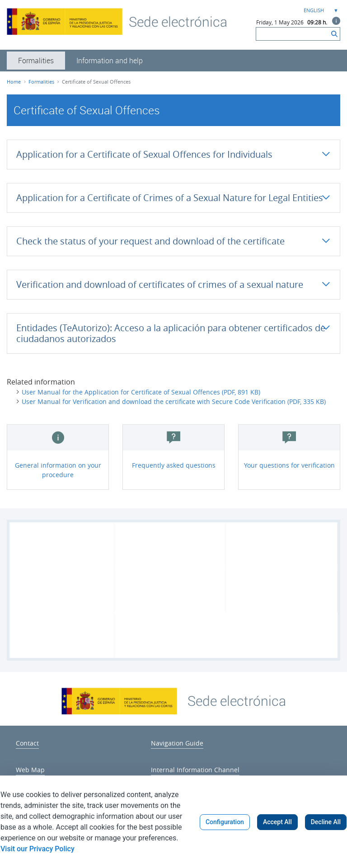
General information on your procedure (58, 470)
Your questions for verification (289, 465)
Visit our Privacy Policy (38, 849)
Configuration (225, 822)
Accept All (277, 822)
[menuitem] (36, 61)
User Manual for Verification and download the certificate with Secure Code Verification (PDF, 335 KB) (174, 401)
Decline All (326, 822)
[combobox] (320, 11)
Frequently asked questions (174, 465)
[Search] (293, 34)
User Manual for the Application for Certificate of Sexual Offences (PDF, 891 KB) (141, 392)
